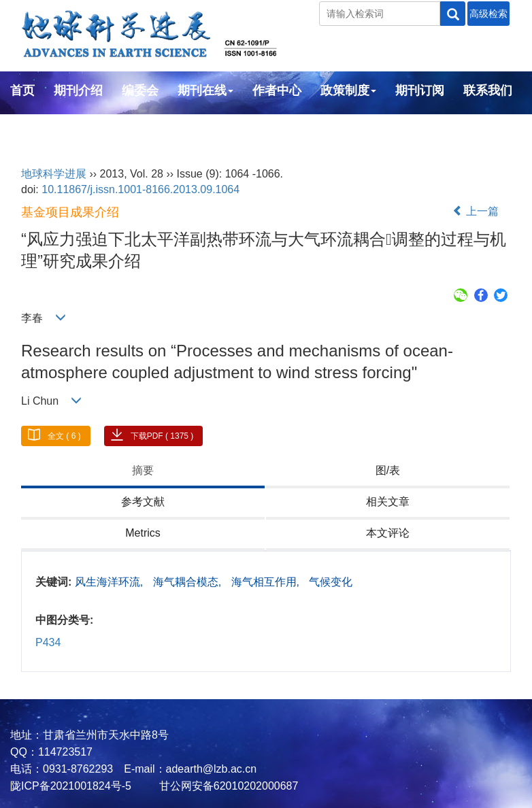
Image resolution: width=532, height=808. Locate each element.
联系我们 (488, 90)
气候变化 (331, 582)
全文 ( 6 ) (64, 436)
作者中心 (277, 90)
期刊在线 (205, 90)
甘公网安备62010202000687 (227, 786)
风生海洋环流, (111, 582)
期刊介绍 (78, 90)
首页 (22, 90)
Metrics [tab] (143, 533)
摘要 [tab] (143, 470)
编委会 (140, 90)
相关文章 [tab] (388, 502)
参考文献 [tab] (143, 502)
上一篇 (476, 211)
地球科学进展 (54, 174)
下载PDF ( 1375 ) (162, 436)
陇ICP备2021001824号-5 (71, 786)
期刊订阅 (420, 90)
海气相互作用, (267, 582)
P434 (48, 642)
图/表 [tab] (388, 470)
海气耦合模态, (189, 582)
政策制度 (348, 90)
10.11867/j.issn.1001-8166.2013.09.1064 (140, 189)
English (32, 127)
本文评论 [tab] (388, 533)
